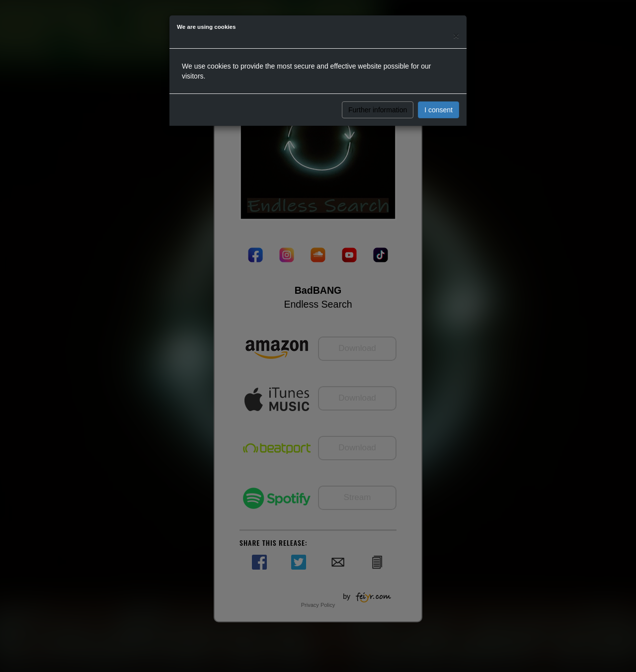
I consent (438, 110)
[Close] (456, 36)
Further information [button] (378, 110)
